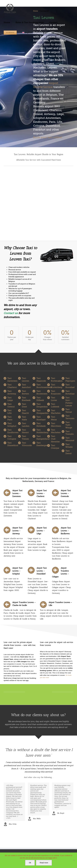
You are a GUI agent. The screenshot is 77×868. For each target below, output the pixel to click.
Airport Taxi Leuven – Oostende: (66, 493)
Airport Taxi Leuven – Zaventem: (17, 493)
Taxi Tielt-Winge (69, 425)
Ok (30, 863)
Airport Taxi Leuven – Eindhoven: (66, 531)
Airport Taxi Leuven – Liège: (42, 531)
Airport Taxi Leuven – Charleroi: (42, 493)
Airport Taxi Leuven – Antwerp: (17, 531)
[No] (74, 860)
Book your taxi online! (48, 137)
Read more (44, 863)
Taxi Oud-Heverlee (55, 439)
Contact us (11, 313)
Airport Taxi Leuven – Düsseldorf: (42, 571)
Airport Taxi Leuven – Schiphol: (17, 571)
